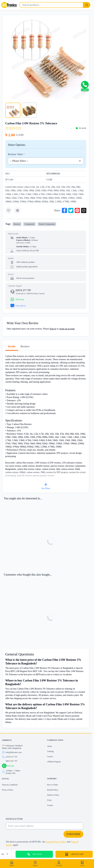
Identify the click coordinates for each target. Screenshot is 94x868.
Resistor (17, 224)
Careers (50, 757)
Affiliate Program (54, 762)
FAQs (49, 800)
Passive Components (47, 224)
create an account (67, 329)
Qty (3, 854)
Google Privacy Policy (56, 842)
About (49, 746)
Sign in (53, 329)
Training (50, 751)
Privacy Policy (8, 790)
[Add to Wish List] (9, 210)
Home (12, 864)
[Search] (87, 5)
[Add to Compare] (18, 210)
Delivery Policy (53, 795)
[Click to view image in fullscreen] (46, 58)
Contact (50, 805)
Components (29, 224)
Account (59, 864)
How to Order (52, 785)
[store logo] (9, 5)
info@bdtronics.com (14, 752)
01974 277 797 (12, 757)
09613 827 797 (12, 761)
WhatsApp (10, 766)
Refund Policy (53, 790)
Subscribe (73, 834)
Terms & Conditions (10, 785)
